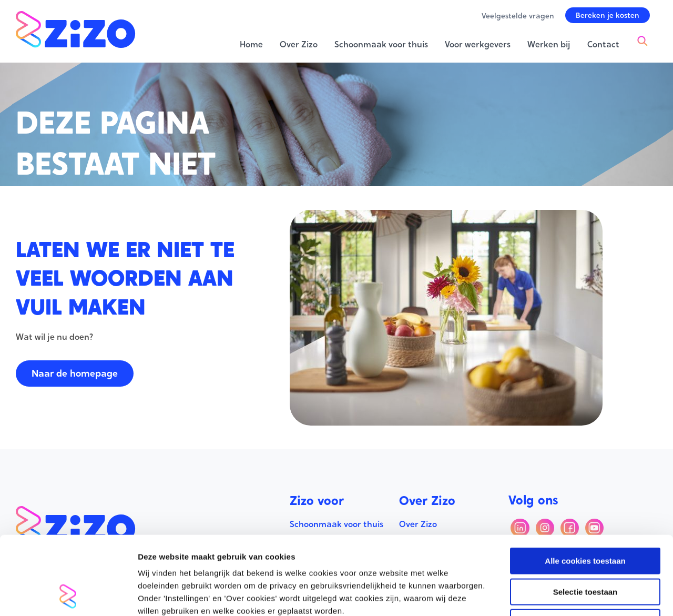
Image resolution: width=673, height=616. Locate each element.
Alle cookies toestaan (585, 487)
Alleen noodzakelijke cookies (585, 549)
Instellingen (565, 595)
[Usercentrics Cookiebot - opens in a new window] (68, 595)
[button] (608, 15)
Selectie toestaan (585, 518)
